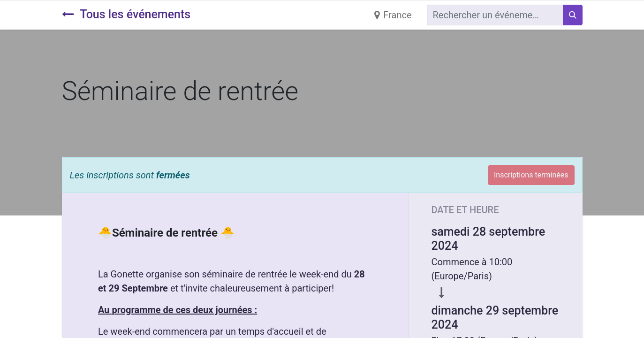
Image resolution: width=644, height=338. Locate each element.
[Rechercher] (573, 15)
